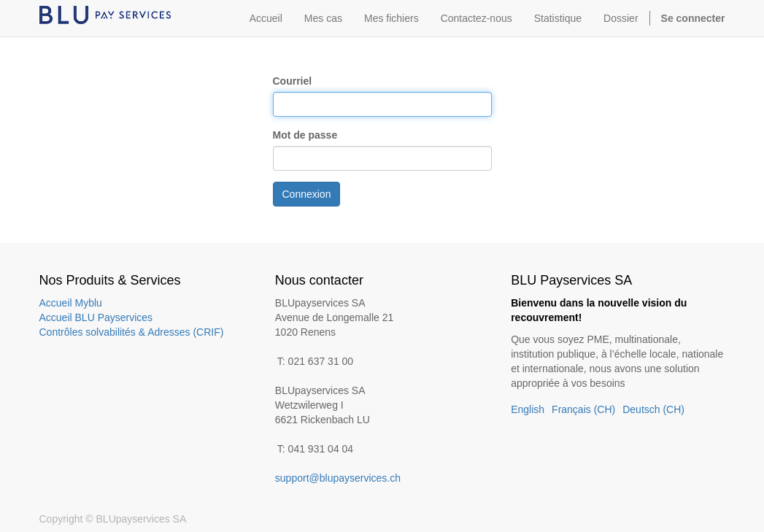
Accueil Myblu (71, 303)
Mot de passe (305, 135)
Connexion (307, 194)
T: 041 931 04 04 (315, 449)
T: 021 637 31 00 (315, 361)
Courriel (293, 81)
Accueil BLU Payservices (96, 317)
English (528, 409)
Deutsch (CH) (653, 409)
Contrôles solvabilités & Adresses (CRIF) (132, 332)
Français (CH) (583, 409)
